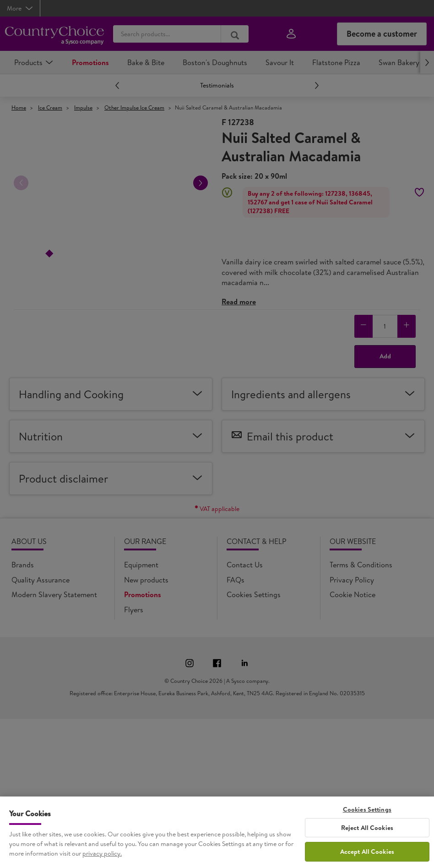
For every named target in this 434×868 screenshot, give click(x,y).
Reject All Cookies (367, 836)
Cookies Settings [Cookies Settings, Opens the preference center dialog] (367, 818)
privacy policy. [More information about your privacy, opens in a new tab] (102, 862)
